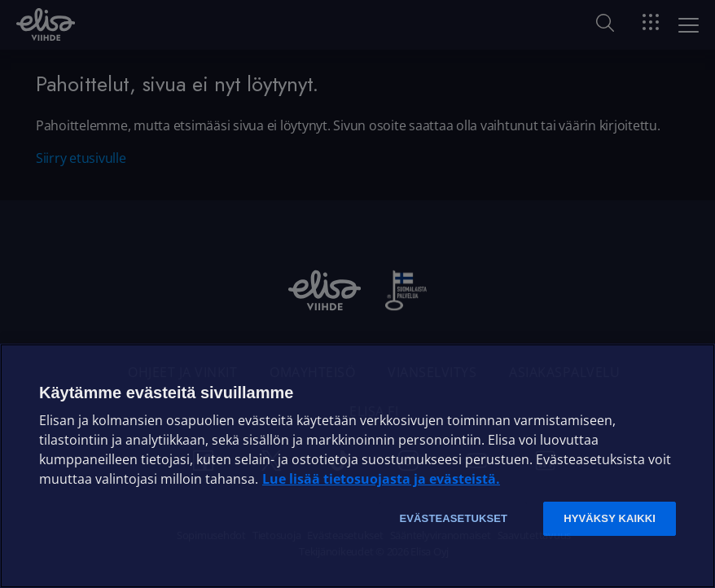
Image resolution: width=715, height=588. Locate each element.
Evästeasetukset (453, 518)
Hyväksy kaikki (610, 518)
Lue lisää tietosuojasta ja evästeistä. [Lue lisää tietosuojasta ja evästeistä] (381, 479)
